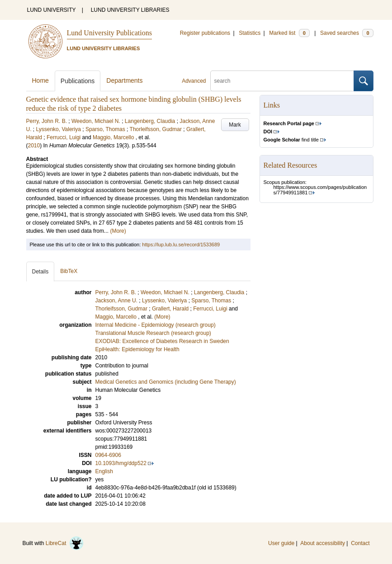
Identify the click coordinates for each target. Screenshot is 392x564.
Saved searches (347, 33)
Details (40, 272)
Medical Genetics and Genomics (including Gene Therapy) (166, 382)
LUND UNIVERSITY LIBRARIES (130, 10)
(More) (118, 231)
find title (291, 140)
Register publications (205, 33)
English (104, 471)
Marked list (289, 33)
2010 (34, 146)
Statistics (250, 33)
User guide (281, 543)
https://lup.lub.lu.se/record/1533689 (181, 244)
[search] (282, 81)
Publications (78, 81)
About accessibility (323, 543)
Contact (360, 543)
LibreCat (65, 543)
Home (40, 80)
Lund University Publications (109, 33)
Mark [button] (235, 125)
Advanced (194, 81)
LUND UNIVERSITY (52, 10)
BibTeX (69, 271)
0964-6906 (108, 455)
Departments (124, 80)
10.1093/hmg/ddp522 (121, 463)
